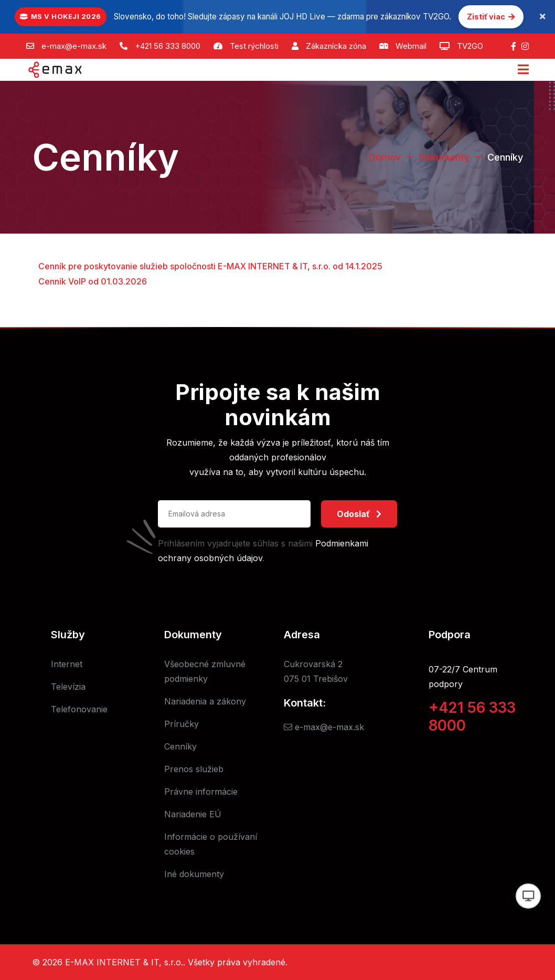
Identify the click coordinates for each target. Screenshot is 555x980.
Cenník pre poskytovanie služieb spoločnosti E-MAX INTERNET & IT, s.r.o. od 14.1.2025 (210, 266)
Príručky (182, 724)
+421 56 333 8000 (168, 46)
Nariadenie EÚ (193, 814)
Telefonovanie (79, 709)
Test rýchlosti (254, 46)
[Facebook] (514, 46)
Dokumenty (444, 157)
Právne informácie (201, 792)
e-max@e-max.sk (74, 46)
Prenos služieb (194, 769)
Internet (67, 664)
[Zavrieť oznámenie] (542, 17)
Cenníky (180, 746)
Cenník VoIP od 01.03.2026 (93, 281)
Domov (384, 157)
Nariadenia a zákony (205, 701)
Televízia (68, 687)
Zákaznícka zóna (336, 46)
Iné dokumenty (194, 874)
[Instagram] (525, 46)
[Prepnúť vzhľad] (528, 896)
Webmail (411, 46)
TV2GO (470, 46)
